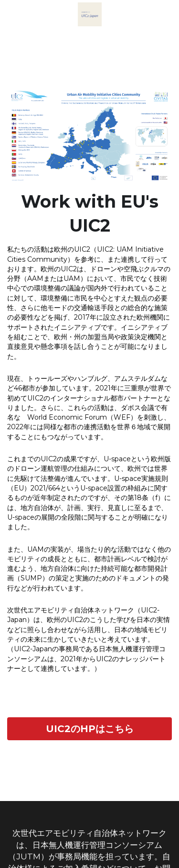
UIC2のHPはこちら (90, 729)
